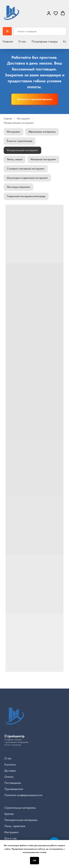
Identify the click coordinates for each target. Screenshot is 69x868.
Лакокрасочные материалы (21, 820)
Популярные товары (45, 41)
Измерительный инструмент (19, 123)
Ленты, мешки (15, 159)
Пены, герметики (15, 826)
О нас (22, 41)
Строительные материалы (20, 808)
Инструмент (24, 118)
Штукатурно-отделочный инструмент (27, 178)
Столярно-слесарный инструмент (26, 169)
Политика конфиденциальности (23, 795)
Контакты (10, 765)
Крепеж (9, 814)
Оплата (9, 777)
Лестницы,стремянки (18, 187)
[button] (56, 13)
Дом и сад (10, 838)
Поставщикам (13, 783)
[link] (49, 13)
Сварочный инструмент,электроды (26, 196)
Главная (8, 41)
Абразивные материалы (42, 132)
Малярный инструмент (43, 159)
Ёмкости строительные (20, 141)
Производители (14, 789)
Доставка (10, 771)
